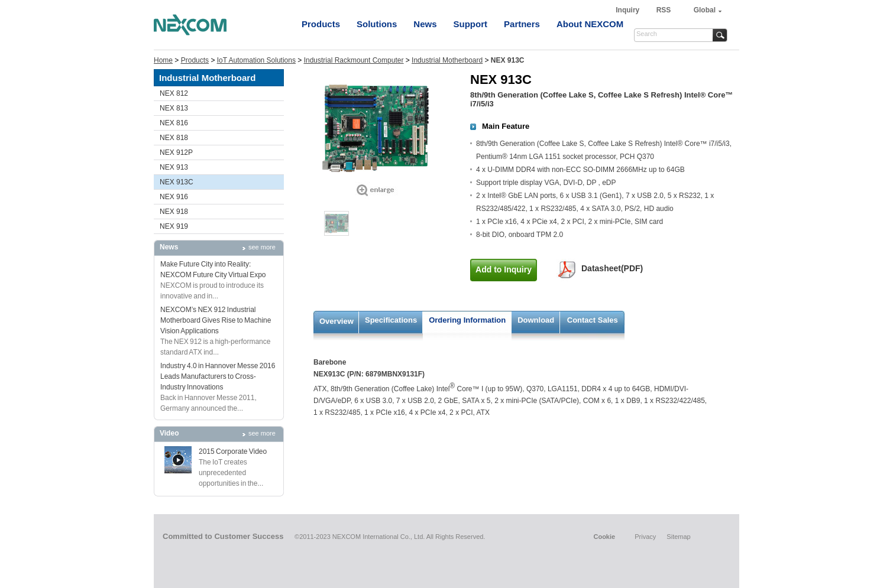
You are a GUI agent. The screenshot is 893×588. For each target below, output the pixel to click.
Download (536, 320)
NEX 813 (174, 108)
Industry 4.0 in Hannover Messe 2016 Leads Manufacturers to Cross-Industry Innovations (218, 376)
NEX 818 (174, 138)
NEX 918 (174, 212)
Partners (522, 24)
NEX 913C (177, 182)
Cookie (604, 537)
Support (471, 24)
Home (163, 60)
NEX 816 (174, 123)
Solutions (377, 24)
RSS (664, 10)
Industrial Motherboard (447, 60)
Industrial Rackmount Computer (354, 60)
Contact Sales (593, 320)
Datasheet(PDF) (612, 268)
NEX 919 (174, 226)
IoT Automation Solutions (256, 60)
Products (321, 24)
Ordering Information (467, 320)
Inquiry (628, 10)
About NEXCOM (590, 24)
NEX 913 (174, 167)
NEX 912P (176, 152)
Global (705, 10)
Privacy (645, 537)
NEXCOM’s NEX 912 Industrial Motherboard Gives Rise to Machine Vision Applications (216, 320)
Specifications (391, 320)
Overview (337, 321)
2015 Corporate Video (233, 451)
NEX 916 (174, 197)
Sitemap (678, 537)
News (425, 24)
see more (262, 247)
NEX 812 (174, 93)
